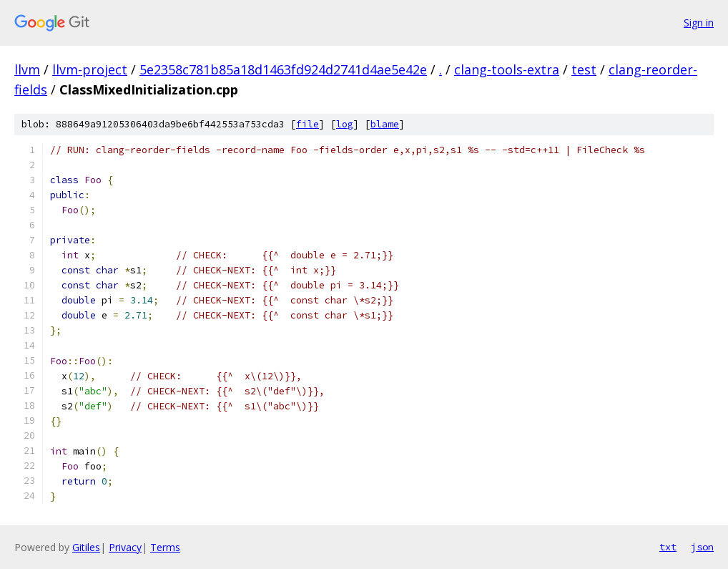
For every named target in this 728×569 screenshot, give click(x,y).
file (308, 124)
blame (385, 124)
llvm (27, 69)
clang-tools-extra (507, 69)
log (345, 124)
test (584, 69)
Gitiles (86, 547)
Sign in (699, 23)
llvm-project (90, 69)
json (702, 547)
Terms (165, 547)
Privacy (125, 547)
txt (668, 547)
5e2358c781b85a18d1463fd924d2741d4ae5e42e (283, 69)
